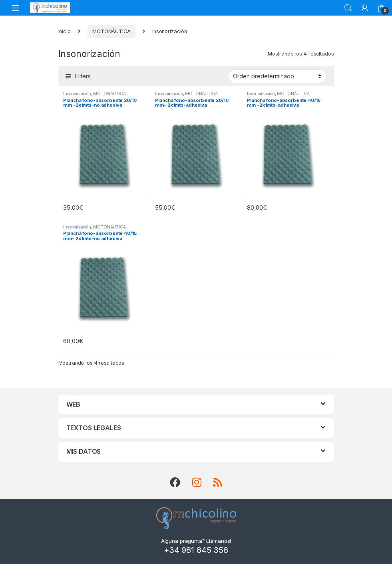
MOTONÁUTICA (111, 31)
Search (348, 8)
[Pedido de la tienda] (277, 76)
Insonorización (77, 93)
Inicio (65, 31)
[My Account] (365, 8)
